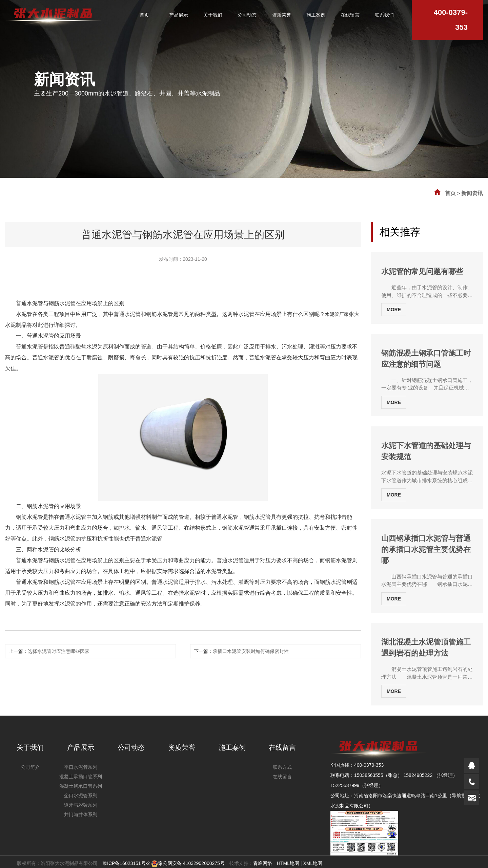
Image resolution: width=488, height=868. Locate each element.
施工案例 (232, 747)
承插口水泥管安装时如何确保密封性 (251, 651)
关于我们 (30, 747)
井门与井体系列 (81, 814)
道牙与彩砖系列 (81, 805)
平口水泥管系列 (81, 767)
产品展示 (81, 747)
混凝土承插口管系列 (81, 777)
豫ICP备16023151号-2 (126, 863)
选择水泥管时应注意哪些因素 (59, 651)
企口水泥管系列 (81, 796)
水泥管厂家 (337, 314)
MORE (394, 310)
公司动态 (131, 747)
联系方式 (282, 767)
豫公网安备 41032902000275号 (188, 863)
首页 (450, 193)
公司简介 (30, 767)
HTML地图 (288, 863)
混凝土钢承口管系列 (81, 786)
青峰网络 (263, 863)
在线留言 (282, 747)
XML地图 (313, 863)
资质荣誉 (182, 747)
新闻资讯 (472, 193)
